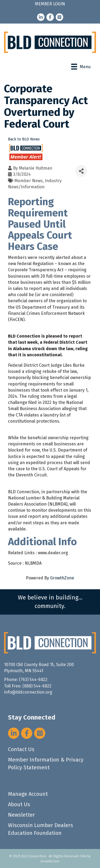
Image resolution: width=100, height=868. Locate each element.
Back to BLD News (24, 139)
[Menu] (81, 67)
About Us (19, 804)
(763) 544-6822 (33, 680)
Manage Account (28, 794)
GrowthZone (62, 578)
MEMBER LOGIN (50, 4)
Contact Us (21, 749)
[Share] (81, 171)
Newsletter (21, 815)
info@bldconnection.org (28, 692)
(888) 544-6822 (37, 686)
